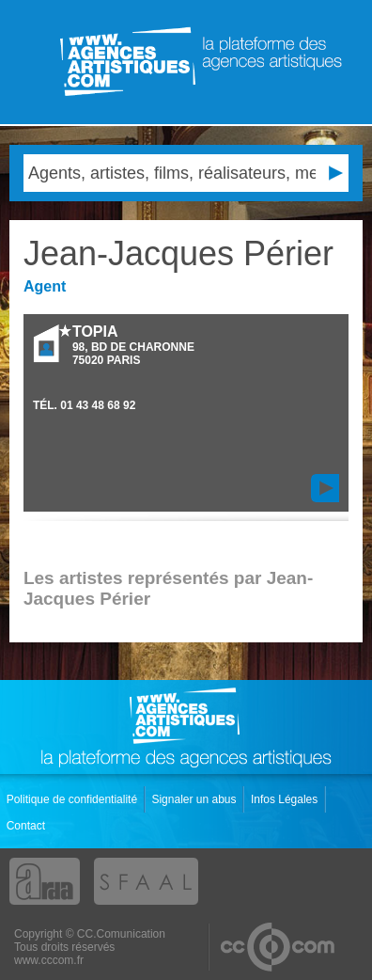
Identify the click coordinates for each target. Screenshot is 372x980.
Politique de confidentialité (74, 799)
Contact (28, 826)
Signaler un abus (195, 799)
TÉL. (84, 405)
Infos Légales (286, 799)
